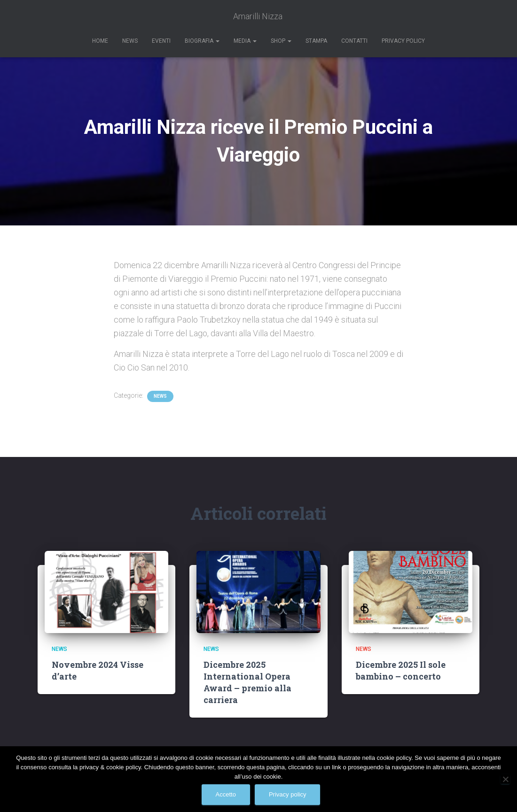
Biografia (202, 41)
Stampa (316, 41)
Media (245, 41)
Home (100, 41)
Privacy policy (287, 794)
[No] (505, 779)
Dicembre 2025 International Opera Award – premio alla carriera (247, 682)
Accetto (226, 794)
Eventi (161, 41)
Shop (281, 41)
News (130, 41)
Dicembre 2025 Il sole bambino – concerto (401, 670)
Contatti (354, 41)
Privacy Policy (403, 41)
